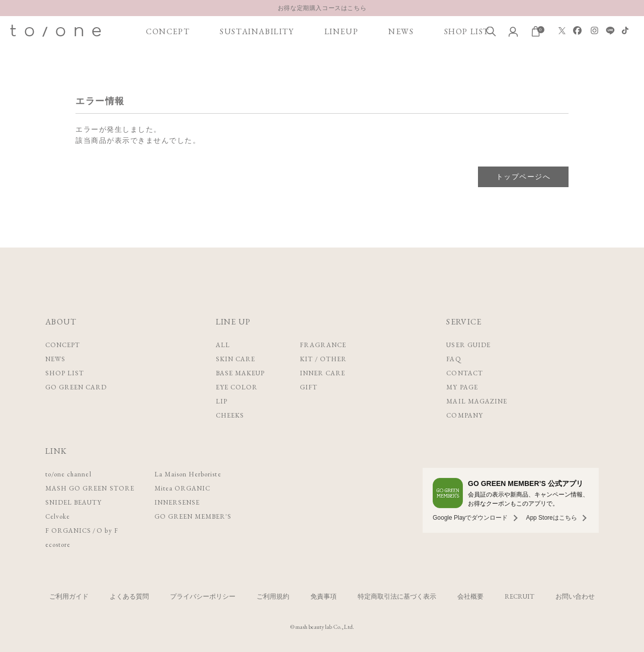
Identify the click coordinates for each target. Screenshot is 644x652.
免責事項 (324, 596)
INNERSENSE (177, 502)
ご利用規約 (273, 596)
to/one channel (68, 474)
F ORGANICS (68, 531)
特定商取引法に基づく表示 (397, 596)
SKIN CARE (235, 359)
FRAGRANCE (323, 345)
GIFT (309, 387)
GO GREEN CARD (76, 387)
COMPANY (464, 415)
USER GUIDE (468, 345)
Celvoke (58, 516)
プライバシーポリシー (203, 596)
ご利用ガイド (69, 596)
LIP (222, 401)
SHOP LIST (467, 31)
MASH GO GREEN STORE (90, 488)
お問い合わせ (575, 596)
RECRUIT (519, 596)
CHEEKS (230, 415)
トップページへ (524, 177)
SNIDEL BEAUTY (74, 502)
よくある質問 (129, 596)
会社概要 (470, 596)
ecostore (58, 545)
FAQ (454, 359)
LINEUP (342, 31)
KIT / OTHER (323, 359)
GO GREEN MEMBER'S (193, 516)
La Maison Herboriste (188, 474)
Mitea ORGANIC (183, 488)
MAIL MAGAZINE (477, 401)
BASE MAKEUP (240, 373)
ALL (223, 345)
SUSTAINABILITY (257, 31)
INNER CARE (323, 373)
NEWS (401, 31)
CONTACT (464, 373)
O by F (107, 531)
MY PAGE (462, 387)
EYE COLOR (237, 387)
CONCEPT (168, 31)
